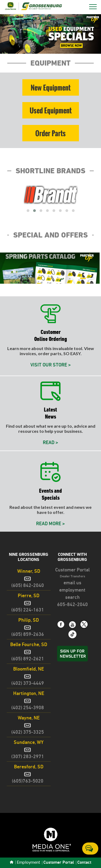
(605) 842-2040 (28, 585)
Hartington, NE (29, 693)
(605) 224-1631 (28, 610)
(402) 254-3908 (28, 707)
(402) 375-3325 (28, 732)
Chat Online (89, 849)
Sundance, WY (29, 742)
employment (72, 590)
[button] (50, 34)
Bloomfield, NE (29, 669)
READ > (50, 442)
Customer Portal (72, 570)
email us (72, 583)
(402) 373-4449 (28, 683)
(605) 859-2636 (28, 634)
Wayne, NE (29, 718)
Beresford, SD (29, 767)
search (72, 597)
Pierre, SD (29, 595)
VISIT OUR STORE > (51, 365)
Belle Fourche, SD (29, 644)
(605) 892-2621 (28, 659)
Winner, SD (29, 571)
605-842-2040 (72, 604)
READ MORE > (50, 523)
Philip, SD (29, 620)
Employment (28, 862)
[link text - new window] (73, 609)
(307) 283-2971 (28, 756)
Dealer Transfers (72, 576)
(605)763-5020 (28, 781)
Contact (84, 863)
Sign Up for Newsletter (73, 654)
